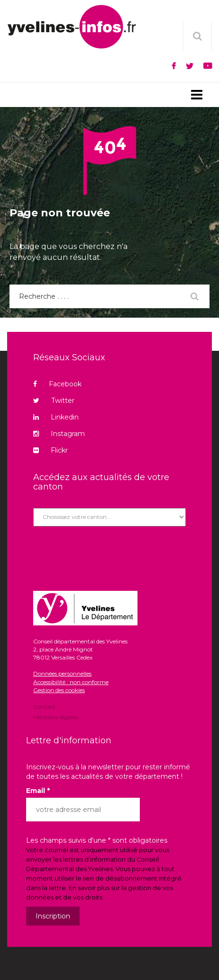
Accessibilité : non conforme (71, 682)
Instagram (59, 434)
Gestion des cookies (59, 690)
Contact (44, 707)
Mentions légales (55, 717)
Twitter (54, 401)
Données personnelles (62, 673)
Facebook (57, 384)
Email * (38, 791)
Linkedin (56, 417)
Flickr (50, 450)
